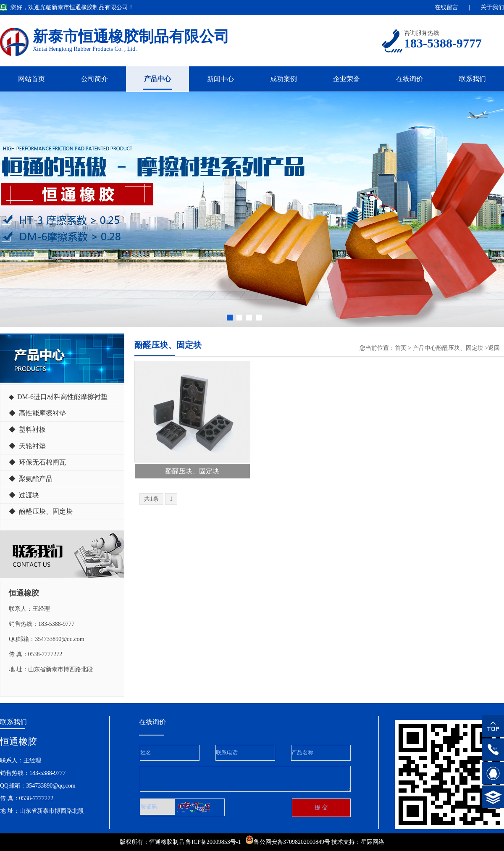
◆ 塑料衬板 (27, 429)
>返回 (492, 348)
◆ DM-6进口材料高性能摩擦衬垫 (58, 397)
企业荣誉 (346, 79)
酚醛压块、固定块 (460, 348)
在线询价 (409, 79)
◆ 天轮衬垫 (27, 446)
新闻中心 (220, 79)
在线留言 (446, 7)
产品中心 (157, 79)
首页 (401, 348)
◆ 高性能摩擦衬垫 (37, 413)
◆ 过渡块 (24, 495)
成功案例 (283, 79)
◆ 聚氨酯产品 (31, 479)
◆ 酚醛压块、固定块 (41, 511)
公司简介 (94, 79)
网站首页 (31, 79)
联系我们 (472, 79)
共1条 (151, 499)
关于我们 (492, 7)
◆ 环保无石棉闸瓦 (37, 462)
